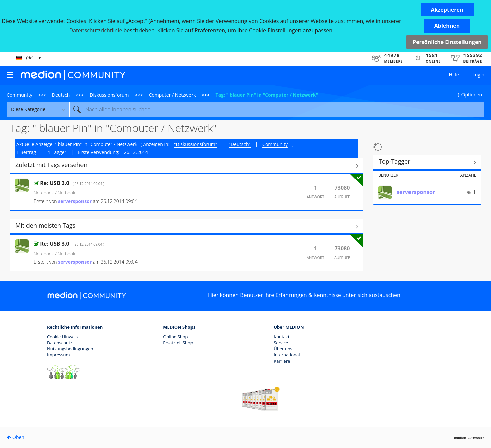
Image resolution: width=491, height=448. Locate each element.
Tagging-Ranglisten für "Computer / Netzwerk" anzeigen (427, 162)
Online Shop (175, 337)
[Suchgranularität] (38, 109)
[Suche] (277, 109)
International (287, 355)
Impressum (59, 355)
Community (19, 95)
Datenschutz (60, 343)
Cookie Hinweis (62, 337)
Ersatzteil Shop (178, 343)
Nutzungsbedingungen (70, 349)
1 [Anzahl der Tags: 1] (474, 192)
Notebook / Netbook (54, 193)
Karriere (282, 361)
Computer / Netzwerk (172, 95)
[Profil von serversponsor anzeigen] (75, 201)
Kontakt (282, 337)
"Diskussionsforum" (196, 144)
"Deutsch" (240, 144)
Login (478, 75)
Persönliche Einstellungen (447, 42)
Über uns (283, 349)
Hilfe (454, 75)
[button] (447, 10)
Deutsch (61, 95)
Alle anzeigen (187, 166)
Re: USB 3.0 (72, 183)
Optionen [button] (472, 94)
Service (281, 343)
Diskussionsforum (109, 95)
